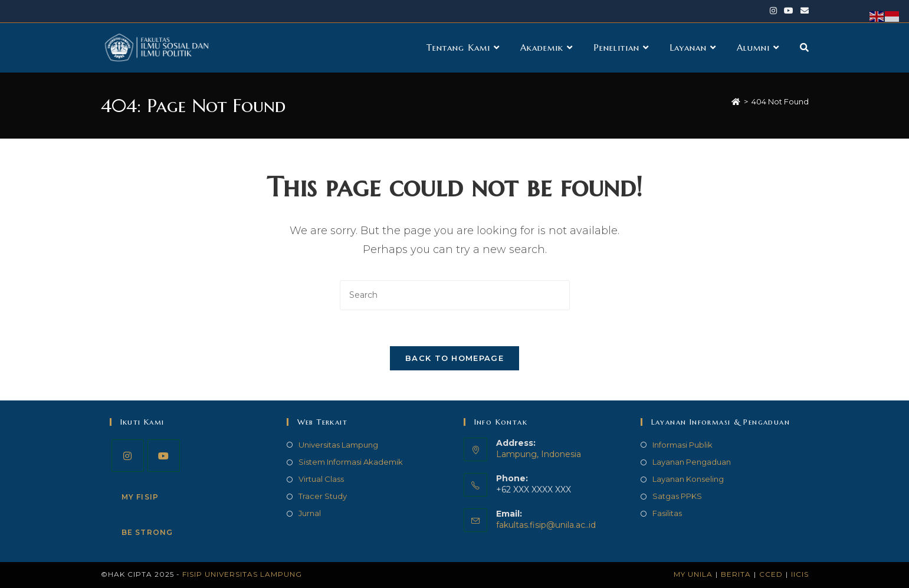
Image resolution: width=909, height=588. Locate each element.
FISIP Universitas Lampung (242, 574)
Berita (736, 574)
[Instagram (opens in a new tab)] (773, 11)
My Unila (693, 574)
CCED (771, 574)
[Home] (736, 101)
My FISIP (140, 497)
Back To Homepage (454, 358)
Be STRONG (147, 532)
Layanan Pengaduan (692, 462)
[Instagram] (128, 456)
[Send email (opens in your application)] (803, 11)
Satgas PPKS (677, 496)
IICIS (800, 574)
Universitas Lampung (338, 445)
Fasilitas (667, 514)
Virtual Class (321, 479)
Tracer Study (323, 496)
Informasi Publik (682, 445)
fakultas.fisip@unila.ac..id (546, 525)
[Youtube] (164, 456)
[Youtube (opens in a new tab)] (789, 11)
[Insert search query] (455, 295)
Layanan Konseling (688, 479)
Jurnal (310, 514)
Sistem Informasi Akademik (351, 462)
